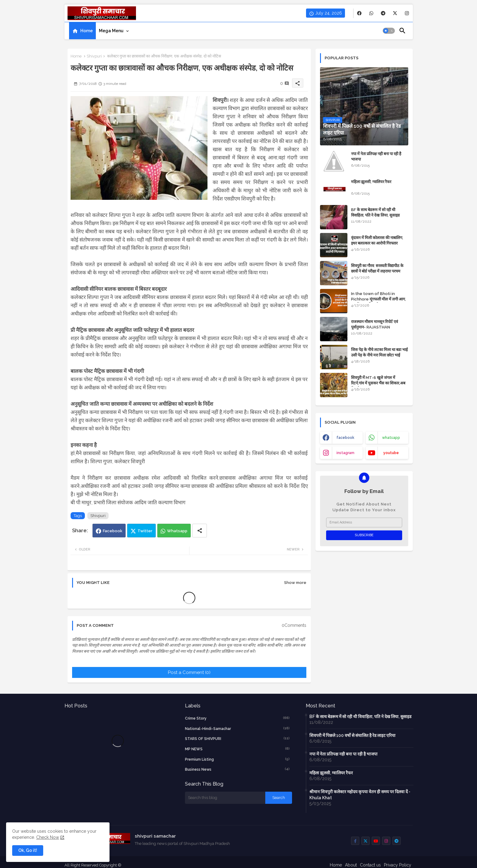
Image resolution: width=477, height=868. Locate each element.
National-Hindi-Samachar (237, 728)
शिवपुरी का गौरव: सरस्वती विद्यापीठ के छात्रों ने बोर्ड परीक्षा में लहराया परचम (377, 268)
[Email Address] (364, 523)
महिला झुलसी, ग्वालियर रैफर (371, 182)
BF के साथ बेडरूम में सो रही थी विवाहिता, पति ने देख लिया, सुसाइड (375, 212)
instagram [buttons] (345, 453)
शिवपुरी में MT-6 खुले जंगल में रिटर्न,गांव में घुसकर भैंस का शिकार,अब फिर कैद (378, 383)
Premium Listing (237, 759)
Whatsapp (177, 531)
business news (237, 769)
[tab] (82, 31)
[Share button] (200, 531)
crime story (237, 718)
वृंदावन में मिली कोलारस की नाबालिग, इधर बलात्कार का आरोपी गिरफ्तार (377, 240)
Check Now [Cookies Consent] (48, 837)
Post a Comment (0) (189, 672)
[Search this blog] (225, 798)
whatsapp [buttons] (391, 438)
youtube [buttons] (391, 453)
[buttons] (359, 13)
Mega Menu (111, 31)
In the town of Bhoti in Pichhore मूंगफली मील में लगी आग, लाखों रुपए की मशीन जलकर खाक (378, 299)
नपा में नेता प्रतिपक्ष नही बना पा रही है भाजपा (376, 156)
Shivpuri (94, 56)
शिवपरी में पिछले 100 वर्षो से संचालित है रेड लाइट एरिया (352, 735)
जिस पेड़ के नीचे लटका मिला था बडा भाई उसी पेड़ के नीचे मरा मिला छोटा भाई (379, 352)
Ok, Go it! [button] (28, 850)
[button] (389, 31)
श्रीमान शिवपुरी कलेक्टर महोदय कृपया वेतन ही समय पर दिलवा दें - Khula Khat (360, 795)
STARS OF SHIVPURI (237, 738)
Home (87, 31)
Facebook (113, 531)
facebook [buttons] (345, 438)
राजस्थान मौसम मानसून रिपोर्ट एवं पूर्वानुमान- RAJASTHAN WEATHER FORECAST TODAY (379, 327)
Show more (295, 583)
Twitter (145, 531)
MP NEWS (237, 749)
